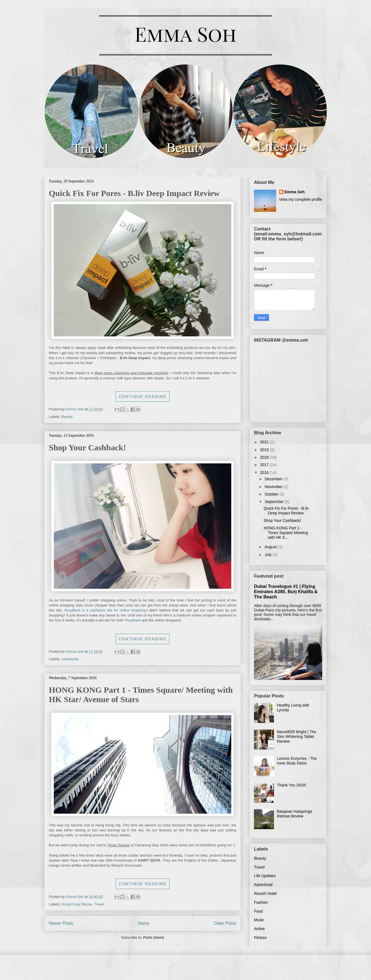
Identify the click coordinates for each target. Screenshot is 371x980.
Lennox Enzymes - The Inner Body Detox (297, 761)
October (272, 494)
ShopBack (133, 620)
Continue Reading (143, 397)
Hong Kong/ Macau (77, 904)
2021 (265, 442)
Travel (99, 904)
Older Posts (225, 923)
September (275, 502)
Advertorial (70, 659)
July (269, 555)
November (274, 487)
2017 (265, 465)
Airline (259, 929)
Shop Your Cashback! (87, 447)
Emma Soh (295, 192)
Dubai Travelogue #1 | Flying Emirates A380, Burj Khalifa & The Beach (286, 591)
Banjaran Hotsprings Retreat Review (295, 814)
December (274, 479)
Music (259, 920)
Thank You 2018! (292, 785)
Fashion (261, 902)
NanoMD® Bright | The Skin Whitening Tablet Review (297, 737)
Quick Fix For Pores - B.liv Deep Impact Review (134, 193)
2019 (265, 450)
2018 (265, 457)
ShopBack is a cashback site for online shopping (105, 610)
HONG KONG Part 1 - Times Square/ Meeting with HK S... (286, 533)
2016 (265, 473)
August (271, 547)
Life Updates (265, 876)
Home (144, 923)
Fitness (260, 938)
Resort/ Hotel (265, 893)
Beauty (67, 417)
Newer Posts (61, 923)
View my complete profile (301, 199)
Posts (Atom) (153, 937)
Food (258, 911)
